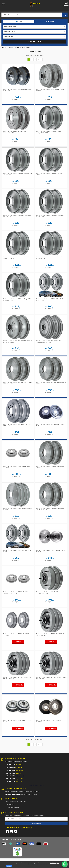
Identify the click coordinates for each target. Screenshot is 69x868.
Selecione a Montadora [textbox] (11, 26)
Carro (19, 22)
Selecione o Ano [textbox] (9, 36)
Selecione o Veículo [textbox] (10, 31)
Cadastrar (37, 823)
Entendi (9, 866)
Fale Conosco (10, 804)
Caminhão (50, 22)
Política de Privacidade (12, 807)
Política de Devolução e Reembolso (16, 801)
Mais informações (54, 863)
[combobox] (34, 27)
